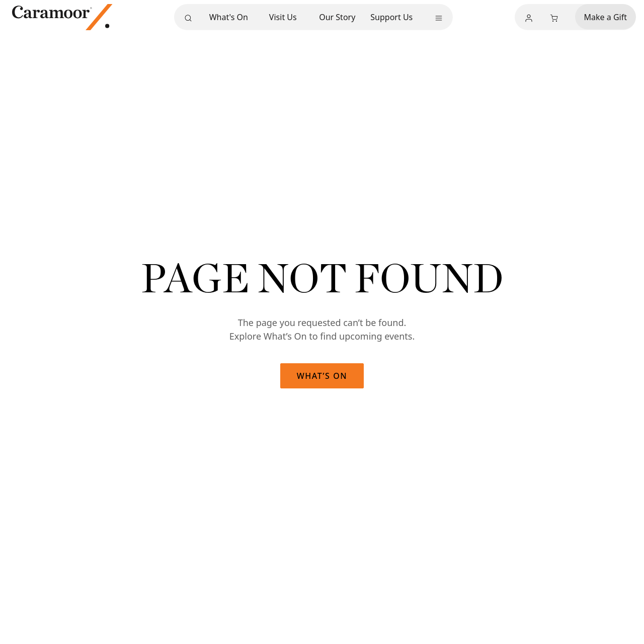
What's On (229, 17)
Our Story (337, 17)
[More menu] (439, 18)
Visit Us (283, 17)
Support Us (391, 17)
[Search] (188, 18)
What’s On (322, 376)
